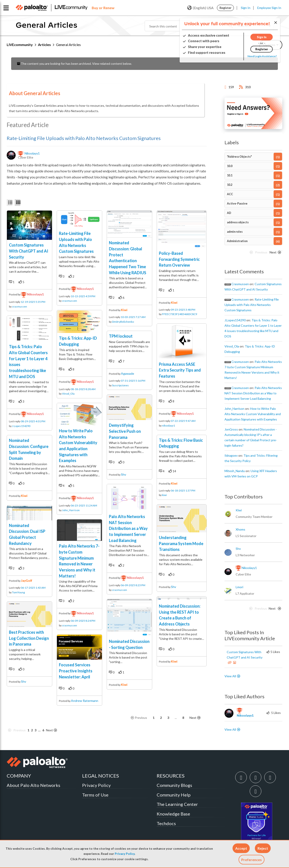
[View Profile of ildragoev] (231, 456)
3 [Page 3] (35, 730)
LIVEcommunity (20, 45)
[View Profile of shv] (238, 549)
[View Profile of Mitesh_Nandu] (235, 471)
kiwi (24, 496)
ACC (230, 194)
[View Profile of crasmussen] (240, 284)
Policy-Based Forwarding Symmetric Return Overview (179, 259)
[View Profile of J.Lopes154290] (235, 320)
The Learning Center (177, 804)
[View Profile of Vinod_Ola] (232, 346)
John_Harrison (71, 510)
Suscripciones (120, 385)
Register (225, 8)
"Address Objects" (239, 157)
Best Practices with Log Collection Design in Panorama (29, 638)
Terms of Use (95, 795)
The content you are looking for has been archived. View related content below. (74, 64)
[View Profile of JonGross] (231, 429)
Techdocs (166, 823)
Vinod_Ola (68, 394)
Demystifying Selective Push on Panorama (125, 431)
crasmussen (20, 306)
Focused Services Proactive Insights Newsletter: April (76, 671)
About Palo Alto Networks (33, 785)
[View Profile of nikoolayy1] (32, 153)
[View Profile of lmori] (239, 587)
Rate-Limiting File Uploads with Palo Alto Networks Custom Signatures (84, 138)
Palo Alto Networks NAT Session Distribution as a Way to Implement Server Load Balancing (128, 528)
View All (230, 676)
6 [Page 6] (43, 730)
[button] (241, 848)
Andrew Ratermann (85, 701)
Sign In (246, 8)
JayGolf (27, 580)
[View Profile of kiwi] (239, 510)
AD (229, 213)
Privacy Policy (125, 854)
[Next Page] (54, 730)
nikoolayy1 (35, 294)
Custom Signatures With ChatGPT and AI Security (29, 251)
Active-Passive (237, 204)
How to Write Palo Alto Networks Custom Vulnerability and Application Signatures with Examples (253, 414)
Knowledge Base (173, 814)
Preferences (252, 860)
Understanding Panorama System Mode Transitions (181, 543)
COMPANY (19, 776)
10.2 (230, 185)
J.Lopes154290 (21, 426)
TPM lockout (121, 336)
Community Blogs (174, 785)
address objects (238, 222)
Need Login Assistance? (262, 56)
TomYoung (18, 592)
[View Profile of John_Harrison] (234, 409)
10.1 (230, 175)
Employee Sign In (269, 8)
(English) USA (200, 8)
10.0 (230, 166)
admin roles (235, 232)
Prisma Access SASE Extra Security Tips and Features (180, 370)
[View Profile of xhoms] (240, 529)
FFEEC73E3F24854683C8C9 (180, 314)
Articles (44, 45)
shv (24, 681)
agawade (128, 373)
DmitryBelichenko (123, 322)
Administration (237, 241)
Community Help (174, 795)
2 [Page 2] (32, 730)
